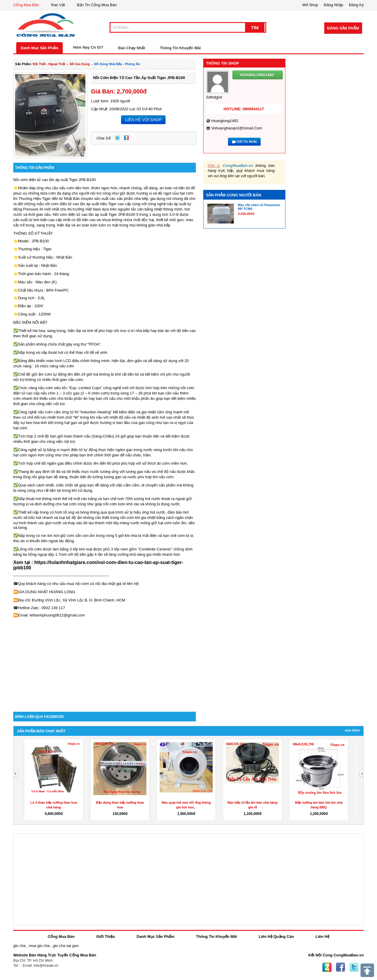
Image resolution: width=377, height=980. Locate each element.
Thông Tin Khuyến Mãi (180, 48)
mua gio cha (39, 946)
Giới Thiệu (106, 937)
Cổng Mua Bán (26, 5)
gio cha (19, 946)
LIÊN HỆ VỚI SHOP (143, 120)
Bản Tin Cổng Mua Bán (97, 5)
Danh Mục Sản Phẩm (39, 48)
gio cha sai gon (66, 946)
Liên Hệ (322, 937)
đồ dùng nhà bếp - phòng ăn (117, 64)
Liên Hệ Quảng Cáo (276, 937)
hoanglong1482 (225, 121)
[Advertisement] (105, 662)
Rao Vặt (58, 5)
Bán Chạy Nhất (132, 48)
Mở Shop (310, 5)
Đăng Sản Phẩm (343, 28)
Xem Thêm (352, 730)
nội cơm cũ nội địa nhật (95, 584)
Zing (126, 138)
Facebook (340, 967)
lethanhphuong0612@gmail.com (57, 615)
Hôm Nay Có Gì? (88, 47)
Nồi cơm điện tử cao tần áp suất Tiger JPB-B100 (139, 78)
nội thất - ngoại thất (49, 64)
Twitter (118, 138)
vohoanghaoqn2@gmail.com (237, 128)
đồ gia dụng (80, 64)
